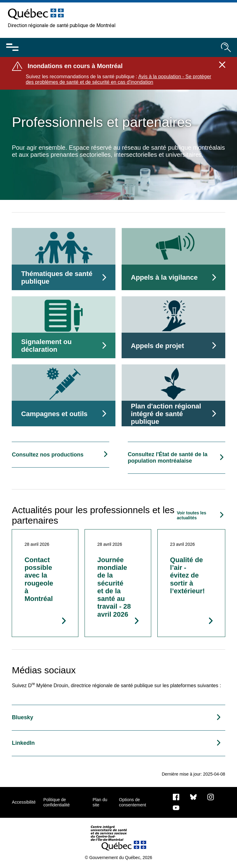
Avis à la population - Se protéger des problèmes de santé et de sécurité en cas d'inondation (118, 79)
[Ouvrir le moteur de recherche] (226, 47)
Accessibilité (24, 802)
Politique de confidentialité (56, 802)
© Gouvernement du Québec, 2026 (118, 858)
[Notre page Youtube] (176, 807)
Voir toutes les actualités (191, 515)
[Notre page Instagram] (211, 797)
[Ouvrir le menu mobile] (12, 47)
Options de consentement (133, 802)
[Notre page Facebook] (176, 797)
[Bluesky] (193, 797)
